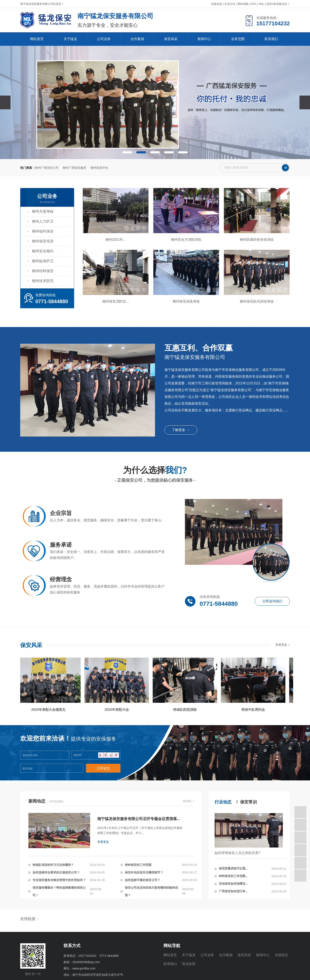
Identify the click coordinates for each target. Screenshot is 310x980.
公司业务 (104, 39)
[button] (127, 152)
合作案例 (137, 39)
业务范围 (238, 39)
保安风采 (171, 39)
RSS (254, 4)
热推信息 (217, 4)
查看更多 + (283, 645)
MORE (187, 801)
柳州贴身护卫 (43, 261)
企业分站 (230, 4)
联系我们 (271, 39)
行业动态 (223, 802)
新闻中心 (204, 39)
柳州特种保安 (43, 271)
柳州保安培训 (43, 241)
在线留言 (281, 955)
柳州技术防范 (43, 281)
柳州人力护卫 (43, 221)
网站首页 (37, 39)
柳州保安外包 (99, 168)
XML (261, 4)
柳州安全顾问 (43, 251)
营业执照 (189, 964)
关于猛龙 (70, 39)
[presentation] (5, 102)
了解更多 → (181, 430)
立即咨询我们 (272, 601)
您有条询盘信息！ (278, 4)
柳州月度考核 (43, 212)
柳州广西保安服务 (75, 168)
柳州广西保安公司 (47, 168)
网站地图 (243, 4)
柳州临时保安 (43, 231)
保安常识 (249, 802)
